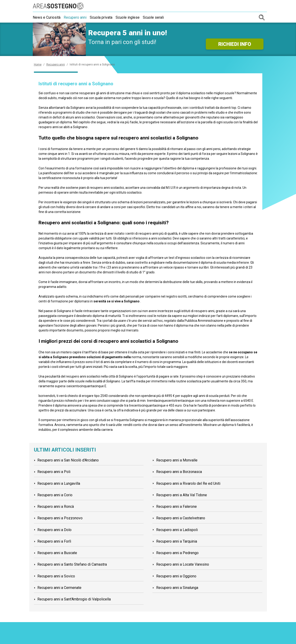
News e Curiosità (47, 17)
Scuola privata (104, 17)
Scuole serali (159, 17)
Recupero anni (76, 17)
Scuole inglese (132, 17)
